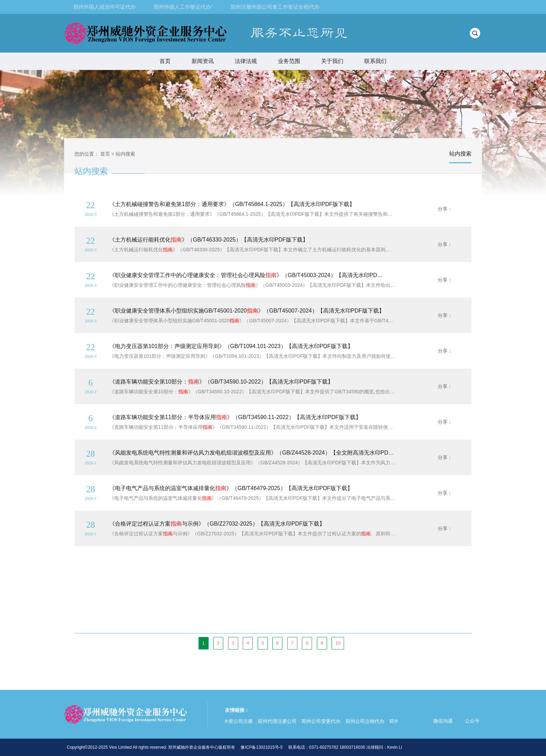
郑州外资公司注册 (235, 721)
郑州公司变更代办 (322, 721)
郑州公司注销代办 (366, 721)
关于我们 (332, 61)
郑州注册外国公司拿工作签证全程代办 (275, 7)
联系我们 (375, 61)
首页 (165, 61)
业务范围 (292, 61)
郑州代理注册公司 (279, 721)
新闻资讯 (203, 61)
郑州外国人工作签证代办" (183, 7)
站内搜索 (125, 154)
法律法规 (246, 61)
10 (338, 643)
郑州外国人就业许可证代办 (104, 7)
